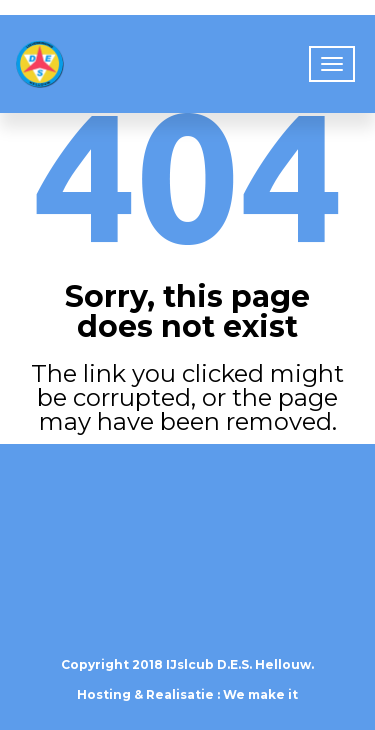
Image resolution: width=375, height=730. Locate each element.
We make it (260, 694)
